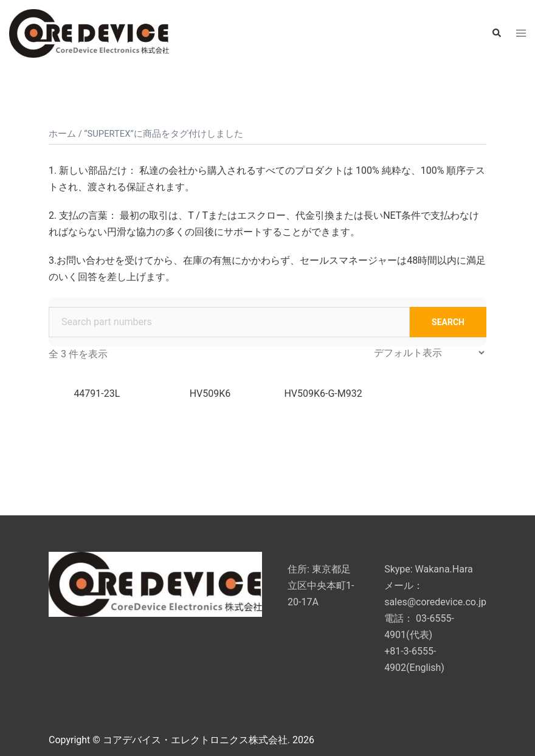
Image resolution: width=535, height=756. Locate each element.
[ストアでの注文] (429, 353)
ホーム (62, 134)
